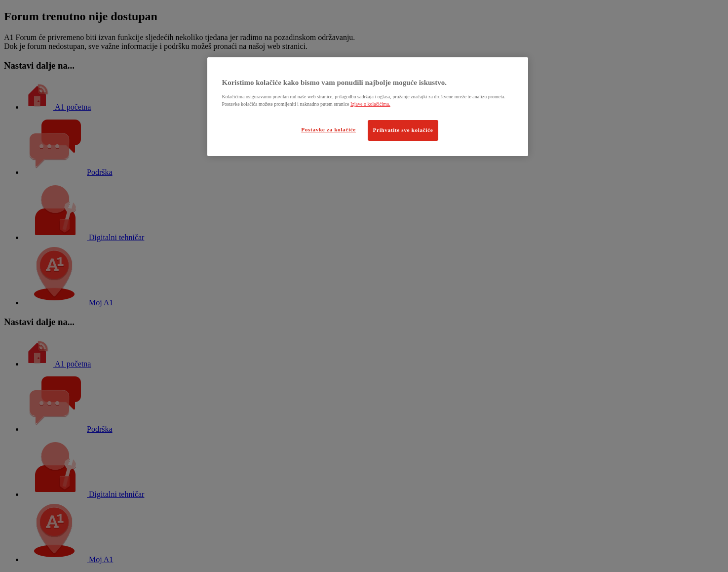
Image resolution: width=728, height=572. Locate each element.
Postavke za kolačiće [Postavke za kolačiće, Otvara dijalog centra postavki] (328, 129)
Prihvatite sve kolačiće (403, 130)
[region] (368, 107)
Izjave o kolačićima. (370, 104)
